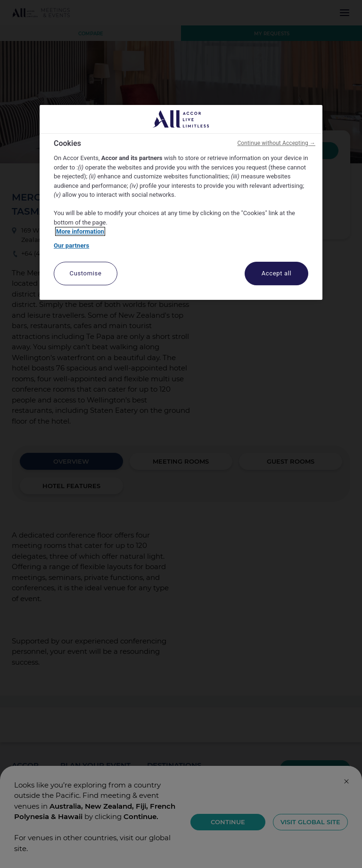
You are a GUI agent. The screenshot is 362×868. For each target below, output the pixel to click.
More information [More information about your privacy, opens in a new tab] (80, 231)
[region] (181, 203)
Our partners (71, 245)
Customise (86, 273)
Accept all (277, 273)
